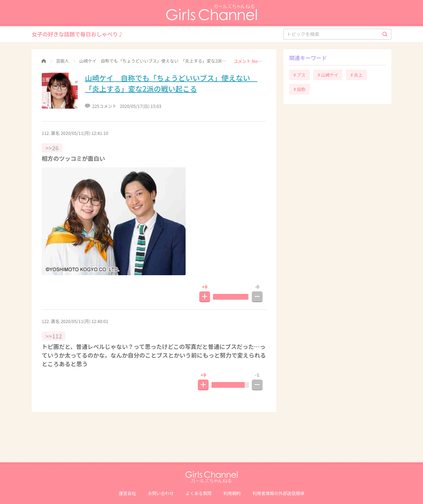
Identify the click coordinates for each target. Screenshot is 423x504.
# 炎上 (356, 75)
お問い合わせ (161, 493)
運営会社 (127, 493)
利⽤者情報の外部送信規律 (278, 493)
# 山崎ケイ (328, 75)
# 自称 (299, 89)
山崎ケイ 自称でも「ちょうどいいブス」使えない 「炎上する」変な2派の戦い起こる (171, 83)
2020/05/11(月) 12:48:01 (85, 321)
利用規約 (232, 493)
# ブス (299, 75)
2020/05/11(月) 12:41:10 (85, 133)
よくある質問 (199, 493)
